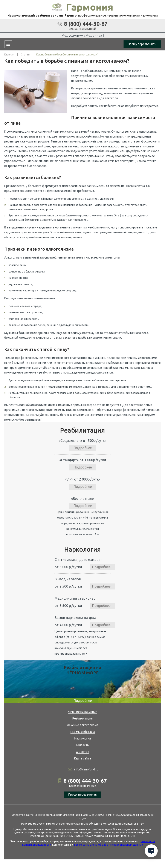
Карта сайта (82, 758)
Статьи (25, 54)
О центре (82, 752)
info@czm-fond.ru (86, 769)
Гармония (90, 7)
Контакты (82, 745)
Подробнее (83, 448)
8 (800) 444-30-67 (86, 24)
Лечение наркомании (82, 712)
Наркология (83, 738)
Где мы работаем (83, 732)
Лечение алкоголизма (83, 725)
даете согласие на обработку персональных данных (108, 845)
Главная (9, 54)
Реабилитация (82, 718)
